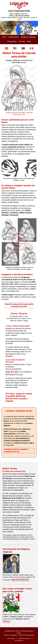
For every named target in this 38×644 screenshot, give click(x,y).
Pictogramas (12, 41)
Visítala (6, 622)
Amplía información (20, 580)
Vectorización (14, 37)
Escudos (22, 41)
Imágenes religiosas (28, 37)
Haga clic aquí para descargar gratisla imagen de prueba (19, 305)
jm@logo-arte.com (21, 14)
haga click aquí (12, 372)
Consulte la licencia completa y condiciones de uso (16, 450)
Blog (29, 41)
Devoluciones (19, 640)
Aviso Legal (11, 638)
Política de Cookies (24, 638)
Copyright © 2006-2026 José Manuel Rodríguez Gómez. (19, 632)
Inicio (4, 37)
